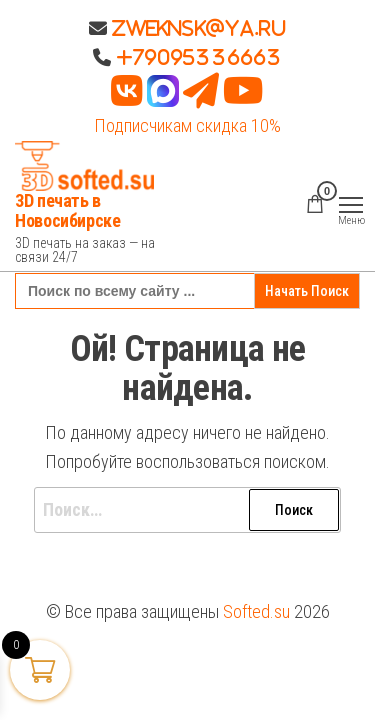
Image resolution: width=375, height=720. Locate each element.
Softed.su (256, 611)
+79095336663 (199, 57)
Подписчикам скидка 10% (187, 125)
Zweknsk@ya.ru (196, 28)
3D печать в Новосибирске (68, 210)
